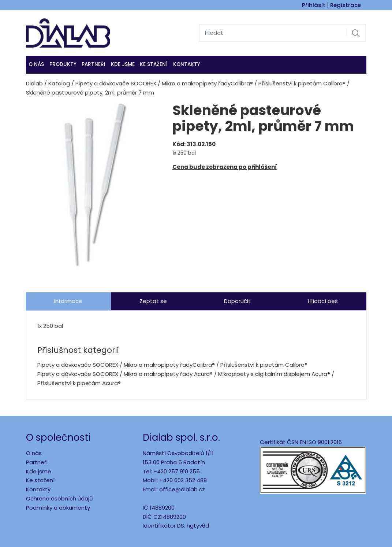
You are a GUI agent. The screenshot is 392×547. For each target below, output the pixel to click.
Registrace (346, 5)
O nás (36, 64)
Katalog (59, 83)
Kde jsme (39, 471)
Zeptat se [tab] (153, 301)
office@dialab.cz (182, 489)
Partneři (94, 64)
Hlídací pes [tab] (323, 301)
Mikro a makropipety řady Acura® (169, 374)
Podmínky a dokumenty (58, 508)
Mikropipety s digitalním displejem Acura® (274, 374)
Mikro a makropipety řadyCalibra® (207, 83)
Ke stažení (154, 64)
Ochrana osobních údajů (59, 498)
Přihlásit (314, 5)
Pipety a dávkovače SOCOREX (116, 83)
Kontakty (187, 64)
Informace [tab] (68, 301)
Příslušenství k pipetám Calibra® (302, 83)
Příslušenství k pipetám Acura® (79, 383)
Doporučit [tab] (237, 301)
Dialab (34, 83)
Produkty (63, 64)
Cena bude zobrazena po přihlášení (225, 167)
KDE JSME (123, 64)
